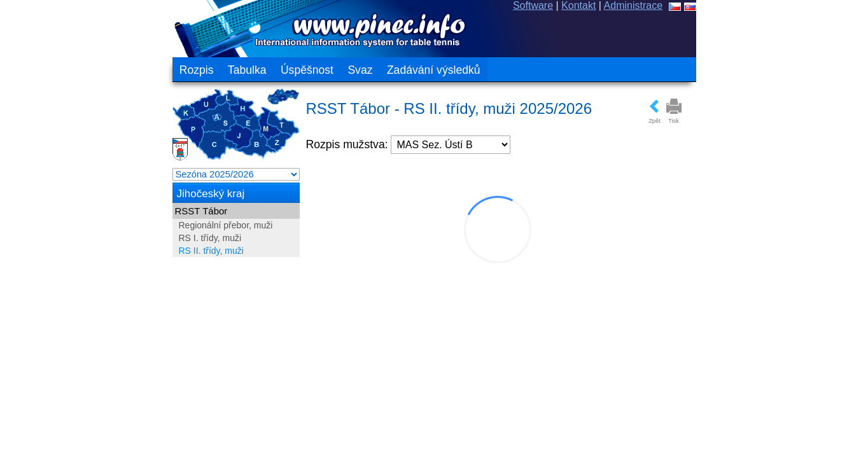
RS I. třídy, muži (210, 238)
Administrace (633, 5)
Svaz (360, 70)
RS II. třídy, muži (211, 251)
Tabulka (247, 70)
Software (533, 5)
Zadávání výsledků (434, 70)
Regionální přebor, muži (226, 225)
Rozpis (197, 70)
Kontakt (578, 5)
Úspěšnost (307, 70)
